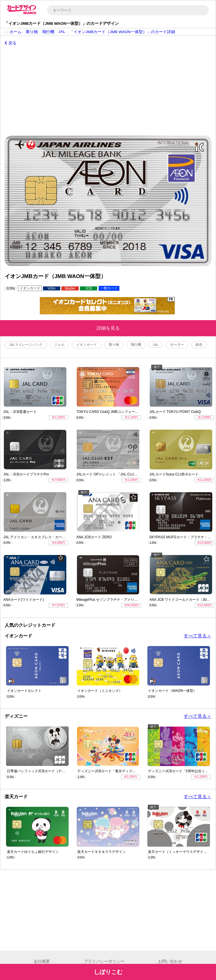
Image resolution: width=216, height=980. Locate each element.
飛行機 (48, 32)
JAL (62, 32)
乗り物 (32, 32)
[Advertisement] (108, 91)
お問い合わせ (170, 961)
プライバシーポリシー (104, 961)
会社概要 (42, 961)
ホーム (16, 32)
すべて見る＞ (198, 636)
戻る (11, 43)
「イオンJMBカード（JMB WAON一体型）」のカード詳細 (122, 32)
